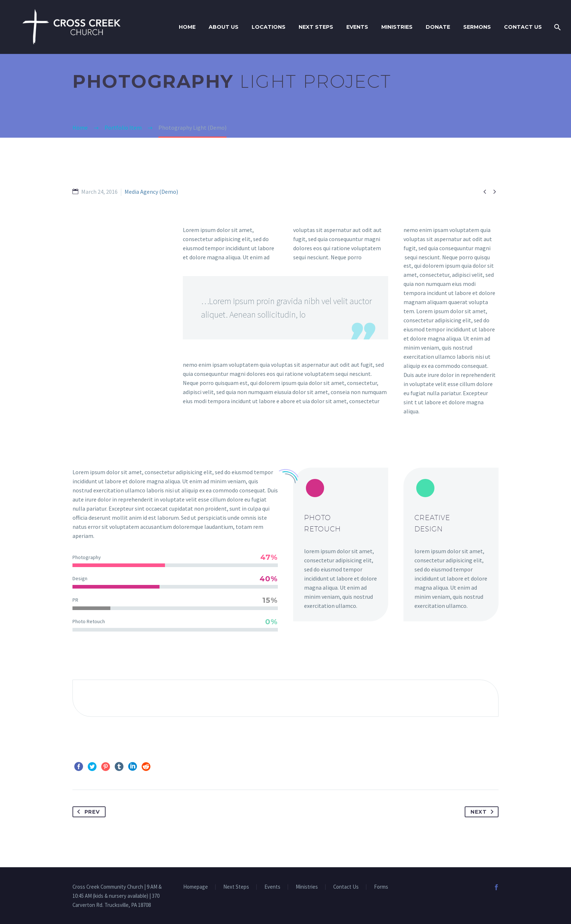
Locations (269, 27)
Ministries (397, 27)
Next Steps (316, 27)
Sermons (477, 27)
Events (357, 27)
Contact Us (523, 27)
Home (187, 27)
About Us (224, 27)
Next (484, 812)
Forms (381, 887)
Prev (87, 812)
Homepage (196, 887)
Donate (438, 27)
